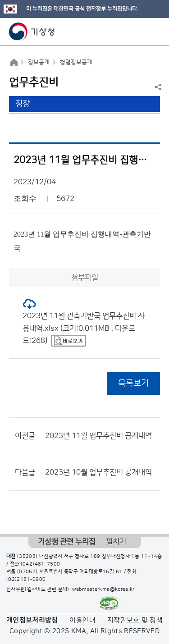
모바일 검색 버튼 (140, 32)
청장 (23, 104)
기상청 (32, 32)
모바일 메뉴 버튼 (154, 32)
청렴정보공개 (76, 62)
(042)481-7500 (41, 564)
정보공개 (39, 62)
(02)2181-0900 (26, 580)
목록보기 (133, 383)
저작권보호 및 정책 (135, 620)
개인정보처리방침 (32, 620)
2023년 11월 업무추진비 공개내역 (98, 436)
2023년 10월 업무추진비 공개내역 (98, 472)
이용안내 (82, 620)
